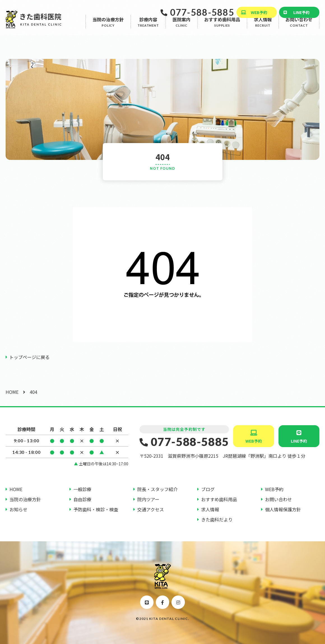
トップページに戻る (29, 357)
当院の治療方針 (108, 30)
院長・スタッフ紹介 (157, 489)
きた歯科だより (217, 519)
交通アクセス (151, 509)
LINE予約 (301, 12)
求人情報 (263, 30)
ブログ (208, 489)
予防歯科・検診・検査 (96, 509)
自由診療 (82, 499)
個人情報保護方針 (283, 509)
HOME (12, 392)
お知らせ (18, 509)
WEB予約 (259, 12)
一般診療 (82, 489)
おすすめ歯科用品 (222, 30)
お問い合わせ (299, 30)
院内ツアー (148, 499)
